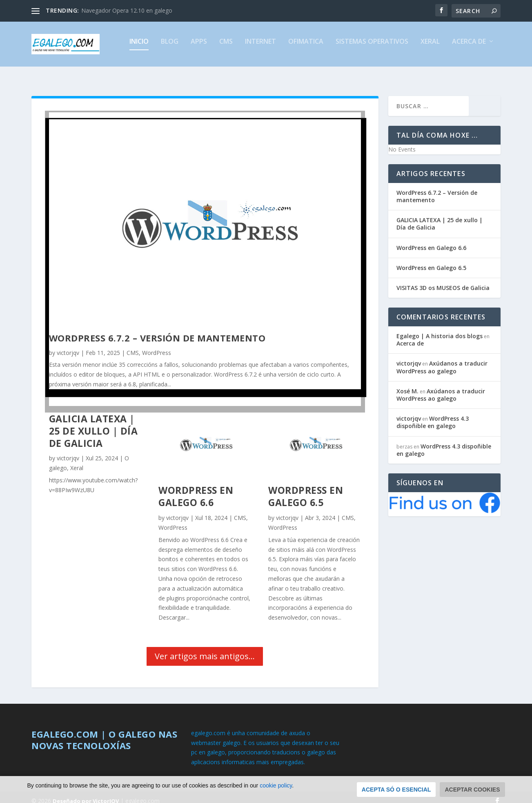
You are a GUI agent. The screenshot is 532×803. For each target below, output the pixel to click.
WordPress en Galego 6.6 (196, 489)
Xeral (430, 48)
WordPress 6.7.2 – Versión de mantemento (157, 330)
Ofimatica (306, 48)
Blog (170, 48)
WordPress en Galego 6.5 (306, 489)
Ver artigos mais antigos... (205, 649)
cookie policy (276, 794)
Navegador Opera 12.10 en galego (127, 10)
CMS (226, 48)
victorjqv (68, 345)
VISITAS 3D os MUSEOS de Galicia (443, 280)
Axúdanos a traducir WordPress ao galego (442, 360)
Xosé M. (407, 384)
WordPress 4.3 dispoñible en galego (433, 415)
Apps (199, 48)
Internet (260, 48)
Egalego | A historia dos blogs (440, 329)
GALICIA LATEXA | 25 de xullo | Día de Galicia (93, 424)
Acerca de (469, 48)
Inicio (139, 48)
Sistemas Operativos (372, 48)
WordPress (157, 345)
